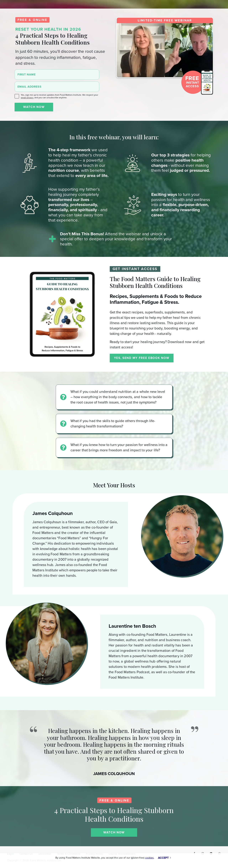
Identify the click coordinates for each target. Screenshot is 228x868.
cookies (150, 858)
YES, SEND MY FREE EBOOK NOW (142, 358)
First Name (27, 75)
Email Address (29, 87)
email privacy (27, 98)
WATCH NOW (34, 107)
